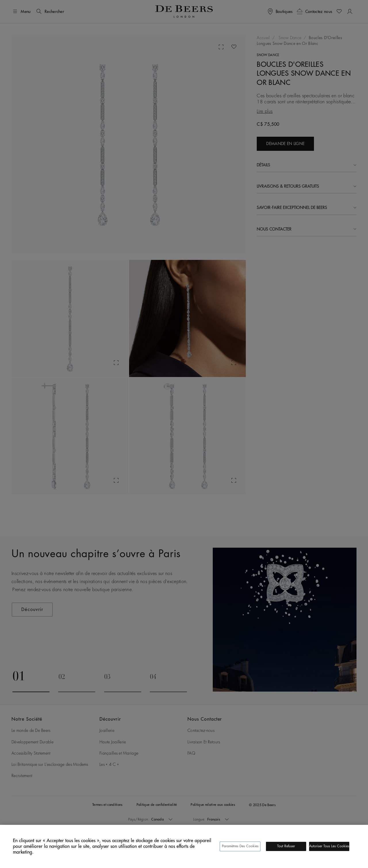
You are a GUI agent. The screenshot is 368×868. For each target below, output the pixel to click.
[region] (184, 846)
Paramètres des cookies (240, 846)
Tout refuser (286, 846)
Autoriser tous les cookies (329, 846)
